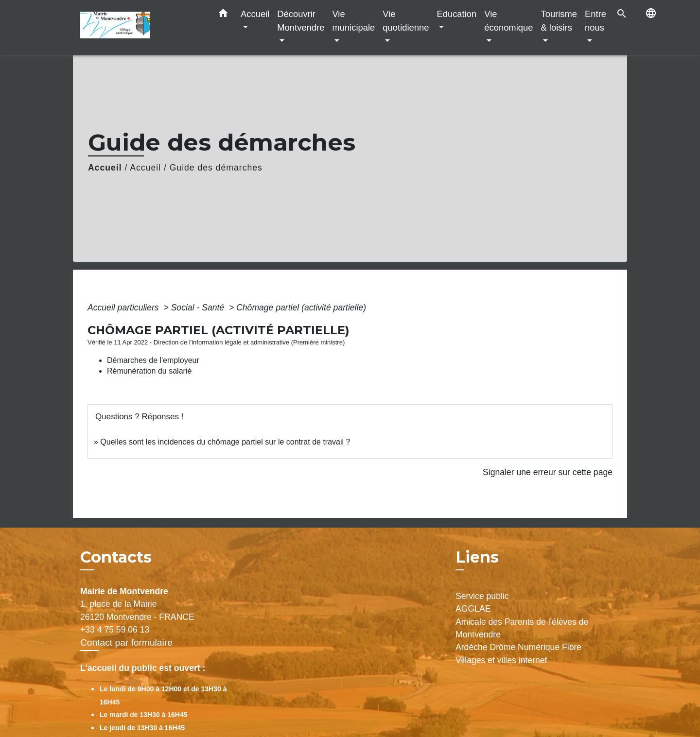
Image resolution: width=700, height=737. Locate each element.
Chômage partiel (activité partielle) (301, 308)
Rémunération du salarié (149, 371)
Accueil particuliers (124, 308)
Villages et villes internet (501, 660)
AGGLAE (473, 609)
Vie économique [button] (508, 21)
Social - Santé (199, 308)
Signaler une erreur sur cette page (548, 472)
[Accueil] (141, 27)
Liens (477, 557)
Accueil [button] (255, 14)
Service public (482, 596)
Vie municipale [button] (353, 21)
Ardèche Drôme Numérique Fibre (518, 647)
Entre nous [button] (595, 21)
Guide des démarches (216, 168)
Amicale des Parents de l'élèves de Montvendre (522, 628)
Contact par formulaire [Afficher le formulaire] (126, 643)
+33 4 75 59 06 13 (115, 630)
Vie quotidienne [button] (406, 21)
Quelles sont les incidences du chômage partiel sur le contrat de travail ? (225, 442)
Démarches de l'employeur (153, 360)
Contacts (116, 557)
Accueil (105, 168)
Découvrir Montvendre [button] (301, 21)
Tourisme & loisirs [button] (559, 21)
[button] (223, 15)
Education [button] (456, 14)
